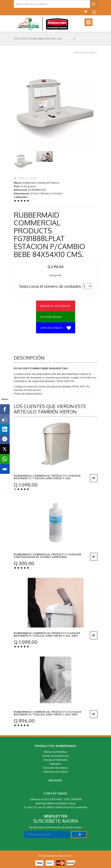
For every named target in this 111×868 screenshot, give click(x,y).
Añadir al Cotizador (55, 306)
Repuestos (55, 764)
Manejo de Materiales (56, 760)
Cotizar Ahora (51, 317)
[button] (86, 12)
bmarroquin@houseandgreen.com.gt (55, 803)
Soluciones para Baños (56, 772)
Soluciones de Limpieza (86, 53)
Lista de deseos (56, 328)
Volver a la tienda (25, 178)
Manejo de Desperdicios (56, 756)
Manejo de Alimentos (55, 752)
